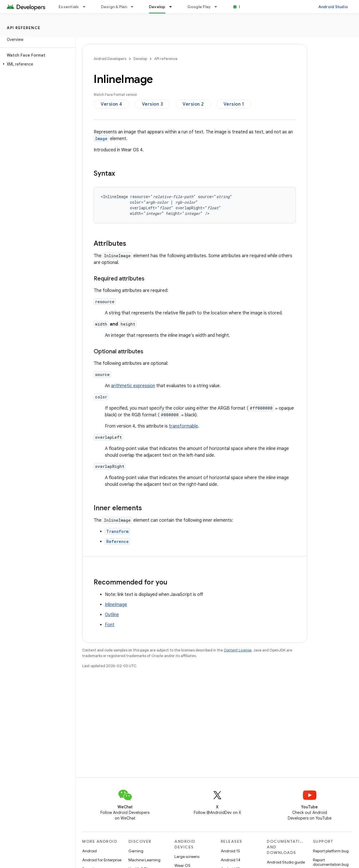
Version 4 (111, 104)
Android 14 (231, 860)
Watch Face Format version (115, 95)
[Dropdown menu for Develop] (173, 7)
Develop (140, 59)
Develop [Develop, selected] (157, 7)
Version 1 (234, 104)
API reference (24, 28)
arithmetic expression (133, 386)
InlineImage (116, 605)
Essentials (69, 7)
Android (89, 851)
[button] (37, 64)
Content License (238, 650)
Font (110, 625)
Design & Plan (114, 7)
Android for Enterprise (102, 860)
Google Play (199, 7)
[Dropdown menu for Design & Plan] (135, 7)
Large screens (187, 857)
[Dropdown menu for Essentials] (87, 7)
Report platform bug (331, 851)
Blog (243, 7)
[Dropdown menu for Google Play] (218, 7)
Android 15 (230, 851)
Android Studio (333, 7)
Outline (112, 615)
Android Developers (110, 59)
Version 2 (193, 104)
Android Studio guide (286, 862)
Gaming (136, 851)
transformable (183, 426)
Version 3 (153, 104)
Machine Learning (144, 860)
